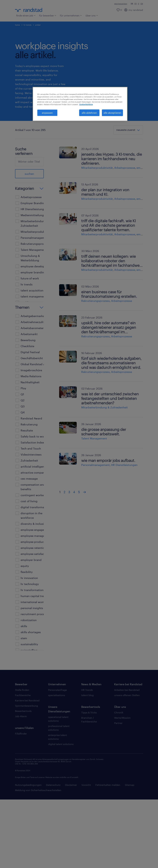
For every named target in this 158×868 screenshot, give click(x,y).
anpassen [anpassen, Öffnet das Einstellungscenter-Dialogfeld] (47, 113)
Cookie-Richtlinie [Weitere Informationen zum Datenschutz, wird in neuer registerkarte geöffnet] (86, 104)
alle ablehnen (89, 113)
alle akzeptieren (112, 113)
